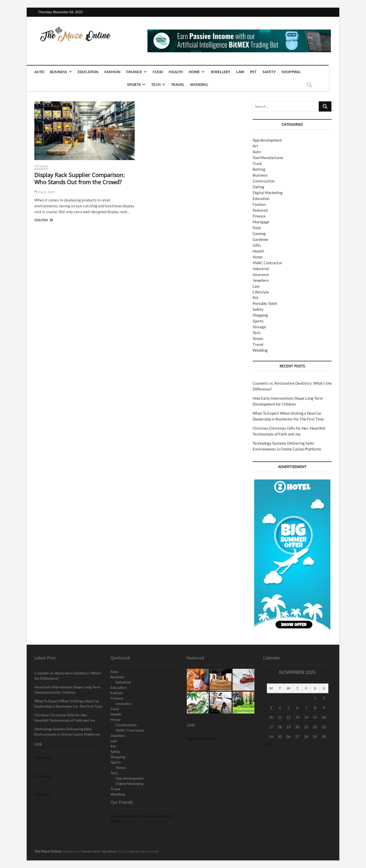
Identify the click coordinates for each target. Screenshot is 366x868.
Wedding (204, 84)
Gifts (257, 245)
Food (163, 72)
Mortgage (261, 222)
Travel (183, 84)
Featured (260, 210)
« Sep (267, 744)
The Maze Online (48, 851)
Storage (41, 166)
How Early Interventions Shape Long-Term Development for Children (67, 690)
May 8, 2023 (45, 192)
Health (181, 72)
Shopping (296, 72)
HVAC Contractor (267, 263)
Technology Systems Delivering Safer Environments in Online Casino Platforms (67, 732)
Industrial (261, 269)
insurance (261, 274)
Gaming (259, 234)
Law (246, 72)
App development (267, 140)
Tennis (258, 338)
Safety (274, 72)
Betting (259, 169)
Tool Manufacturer (268, 158)
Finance (140, 72)
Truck (257, 163)
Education (94, 72)
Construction (264, 181)
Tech (161, 84)
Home (200, 72)
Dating (258, 187)
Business (64, 72)
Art (255, 146)
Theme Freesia (90, 851)
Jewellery (226, 72)
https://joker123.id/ (202, 739)
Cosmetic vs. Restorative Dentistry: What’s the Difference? (68, 676)
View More (49, 220)
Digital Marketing (268, 193)
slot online (43, 794)
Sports (139, 84)
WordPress (109, 851)
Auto (45, 72)
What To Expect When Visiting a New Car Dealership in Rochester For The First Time (68, 704)
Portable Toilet (265, 303)
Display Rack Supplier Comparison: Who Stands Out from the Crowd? (80, 178)
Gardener (261, 239)
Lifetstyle (261, 292)
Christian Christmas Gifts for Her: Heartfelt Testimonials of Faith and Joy (65, 718)
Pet (259, 72)
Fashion (118, 72)
